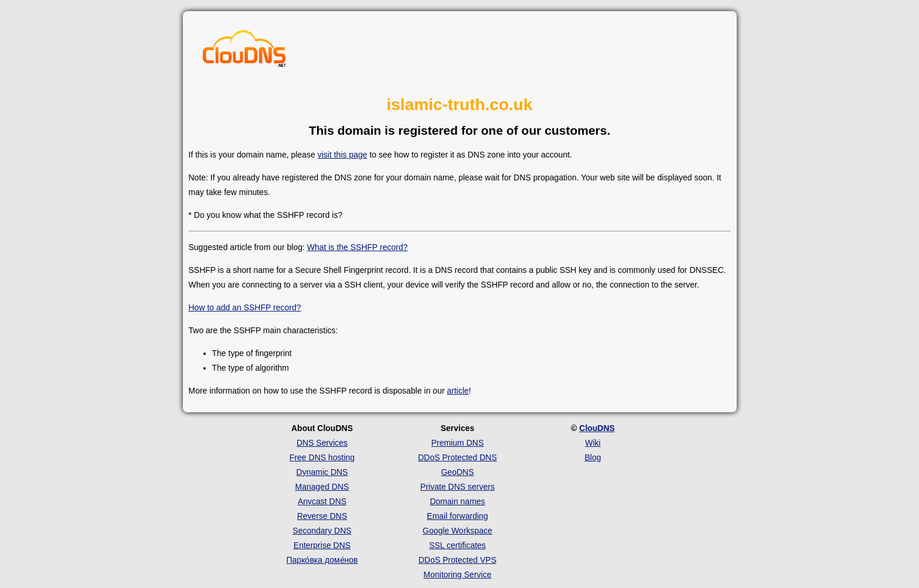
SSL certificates (457, 545)
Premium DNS (457, 443)
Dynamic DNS (322, 472)
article (457, 391)
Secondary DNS (322, 531)
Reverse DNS (322, 516)
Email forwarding (457, 516)
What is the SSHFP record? (358, 247)
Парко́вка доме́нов (322, 560)
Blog (593, 457)
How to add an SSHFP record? (245, 307)
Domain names (457, 501)
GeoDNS (457, 472)
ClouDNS (597, 428)
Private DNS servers (457, 487)
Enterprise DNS (322, 545)
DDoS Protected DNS (457, 457)
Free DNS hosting (322, 457)
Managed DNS (322, 487)
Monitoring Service (458, 575)
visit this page (343, 155)
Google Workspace (457, 531)
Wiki (593, 443)
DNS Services (322, 443)
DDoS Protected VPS (457, 560)
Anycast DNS (322, 501)
